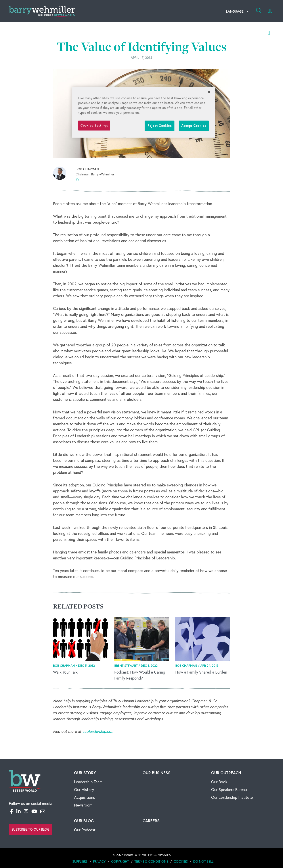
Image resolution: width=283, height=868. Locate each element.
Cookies (181, 861)
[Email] (43, 811)
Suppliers (80, 861)
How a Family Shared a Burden (201, 672)
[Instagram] (26, 811)
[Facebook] (11, 811)
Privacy (99, 861)
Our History (84, 789)
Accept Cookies (194, 126)
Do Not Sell (203, 861)
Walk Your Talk (65, 672)
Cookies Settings (94, 125)
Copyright (120, 861)
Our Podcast (85, 830)
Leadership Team (88, 782)
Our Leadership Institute (232, 797)
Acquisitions (84, 797)
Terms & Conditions (151, 861)
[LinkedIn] (18, 811)
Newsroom (83, 805)
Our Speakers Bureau (229, 789)
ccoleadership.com (98, 731)
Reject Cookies (160, 126)
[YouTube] (34, 811)
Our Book (219, 782)
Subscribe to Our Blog (31, 829)
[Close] (209, 92)
